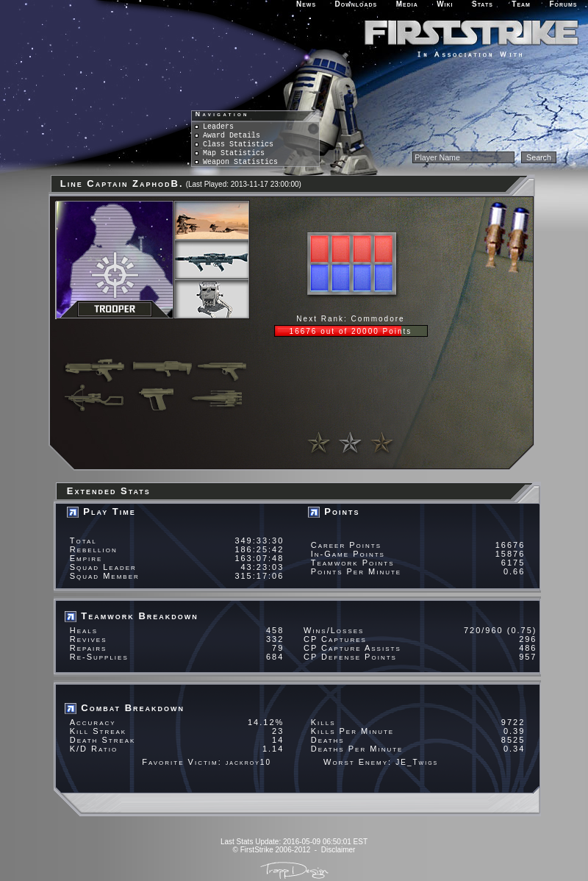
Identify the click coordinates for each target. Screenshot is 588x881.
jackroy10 (248, 762)
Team (521, 4)
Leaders (214, 127)
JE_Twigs (417, 762)
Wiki (445, 4)
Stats (483, 4)
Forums (563, 4)
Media (407, 4)
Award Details (227, 136)
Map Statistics (230, 153)
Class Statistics (234, 145)
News (306, 4)
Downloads (356, 4)
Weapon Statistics (236, 162)
